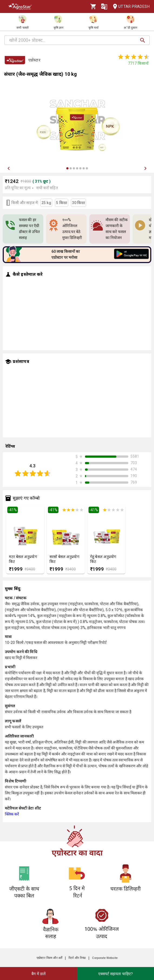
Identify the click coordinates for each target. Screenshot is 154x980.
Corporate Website (105, 958)
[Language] (104, 6)
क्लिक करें (12, 814)
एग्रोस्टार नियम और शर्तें (49, 958)
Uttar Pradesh (130, 7)
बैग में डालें (38, 974)
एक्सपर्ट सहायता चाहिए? (116, 974)
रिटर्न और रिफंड (77, 958)
